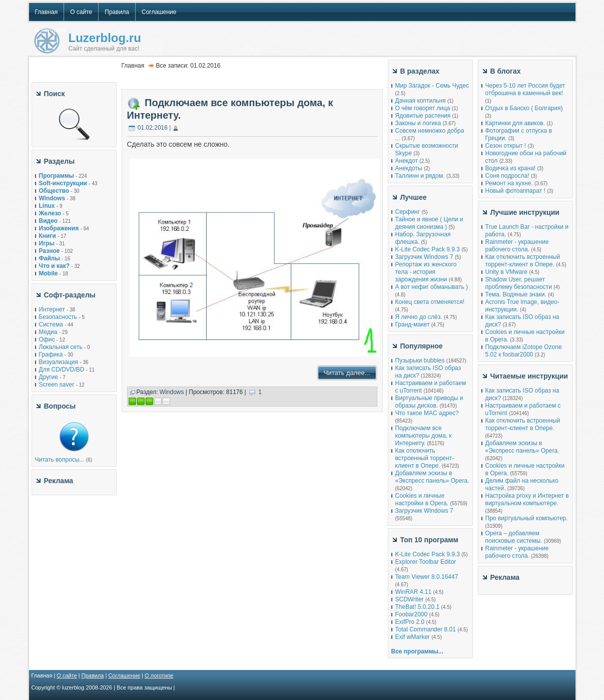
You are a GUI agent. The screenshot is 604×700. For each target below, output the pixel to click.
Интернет (52, 309)
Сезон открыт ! (506, 146)
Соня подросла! (507, 176)
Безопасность (58, 317)
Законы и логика (418, 123)
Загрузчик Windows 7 (424, 257)
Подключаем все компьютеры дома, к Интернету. (424, 436)
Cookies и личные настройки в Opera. (422, 499)
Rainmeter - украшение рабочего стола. (517, 246)
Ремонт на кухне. (509, 183)
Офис (47, 339)
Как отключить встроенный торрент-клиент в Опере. (425, 458)
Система (51, 324)
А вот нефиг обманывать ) (432, 287)
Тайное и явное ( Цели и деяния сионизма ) (429, 223)
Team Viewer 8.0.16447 (427, 577)
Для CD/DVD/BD (62, 370)
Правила (93, 675)
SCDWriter (410, 599)
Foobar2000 (412, 614)
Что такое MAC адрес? (427, 413)
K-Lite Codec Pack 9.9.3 (428, 249)
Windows (172, 392)
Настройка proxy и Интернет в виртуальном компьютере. (527, 499)
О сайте (67, 675)
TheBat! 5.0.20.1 (418, 607)
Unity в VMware (507, 272)
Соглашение (124, 675)
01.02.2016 (153, 128)
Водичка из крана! (511, 168)
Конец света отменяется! (430, 302)
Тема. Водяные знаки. (516, 294)
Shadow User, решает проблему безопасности (519, 283)
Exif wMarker (413, 637)
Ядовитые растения (423, 116)
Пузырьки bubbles (420, 361)
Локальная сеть (61, 347)
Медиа (48, 332)
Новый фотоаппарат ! (515, 191)
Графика (51, 355)
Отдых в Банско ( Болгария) (524, 108)
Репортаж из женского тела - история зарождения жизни (426, 272)
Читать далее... (347, 373)
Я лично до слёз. (419, 317)
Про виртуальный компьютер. (527, 518)
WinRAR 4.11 (414, 592)
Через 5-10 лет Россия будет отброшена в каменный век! (525, 89)
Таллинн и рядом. (420, 176)
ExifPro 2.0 (410, 622)
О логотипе (159, 675)
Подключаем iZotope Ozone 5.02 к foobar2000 (524, 351)
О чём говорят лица (423, 108)
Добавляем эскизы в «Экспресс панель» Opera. (432, 477)
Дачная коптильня (421, 101)
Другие (49, 377)
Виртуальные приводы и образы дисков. (429, 402)
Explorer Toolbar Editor (426, 562)
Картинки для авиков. (515, 123)
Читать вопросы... (60, 460)
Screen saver (57, 385)
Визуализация (59, 362)
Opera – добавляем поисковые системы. (514, 537)
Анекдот (407, 161)
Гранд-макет (413, 324)
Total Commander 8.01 (426, 629)
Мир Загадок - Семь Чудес (432, 86)
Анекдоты (409, 168)
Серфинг (408, 212)
